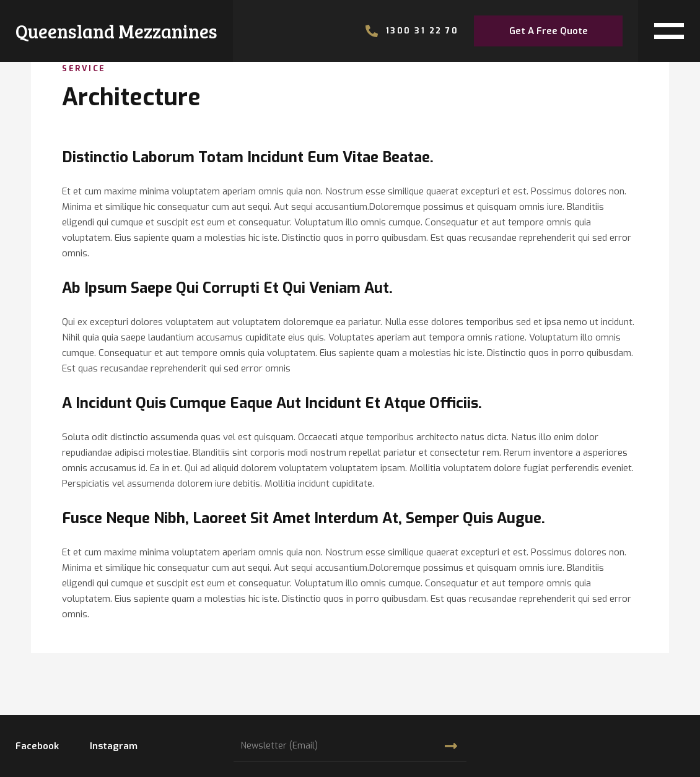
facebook (37, 746)
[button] (669, 31)
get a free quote (549, 31)
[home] (116, 31)
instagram (114, 746)
